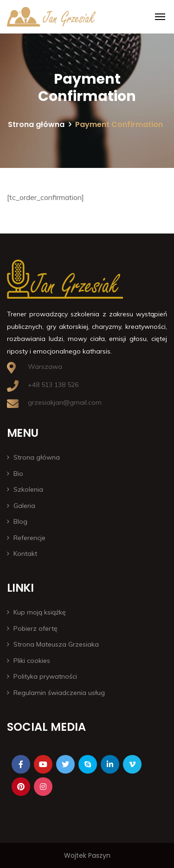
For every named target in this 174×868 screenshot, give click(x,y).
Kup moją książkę (40, 612)
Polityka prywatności (45, 676)
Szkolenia (28, 489)
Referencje (29, 538)
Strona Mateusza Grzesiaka (56, 644)
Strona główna (36, 124)
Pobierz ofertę (35, 628)
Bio (18, 474)
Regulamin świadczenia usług (59, 693)
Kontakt (25, 554)
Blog (20, 521)
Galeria (24, 506)
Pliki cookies (32, 661)
